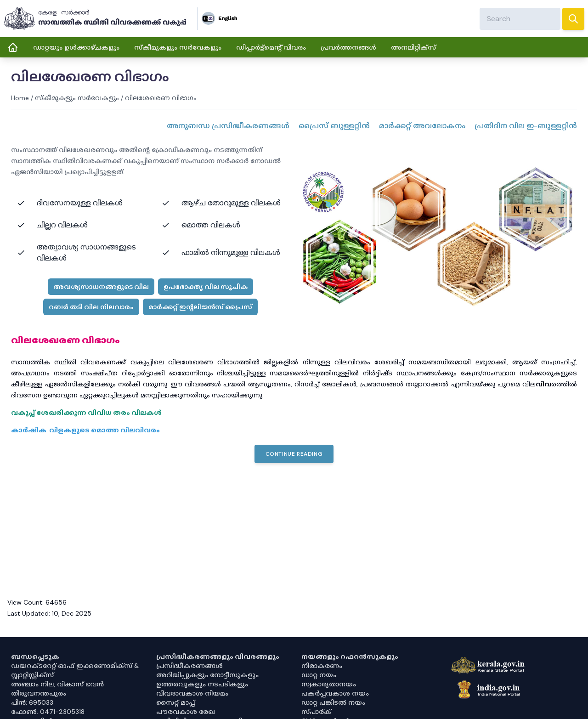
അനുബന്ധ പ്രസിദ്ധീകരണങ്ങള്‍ (228, 126)
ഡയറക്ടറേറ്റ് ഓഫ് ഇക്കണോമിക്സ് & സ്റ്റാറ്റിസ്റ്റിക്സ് (75, 670)
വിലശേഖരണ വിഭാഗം (161, 98)
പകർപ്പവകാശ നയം (335, 693)
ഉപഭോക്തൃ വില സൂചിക (206, 287)
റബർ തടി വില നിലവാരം (91, 307)
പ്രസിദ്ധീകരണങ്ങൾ (189, 666)
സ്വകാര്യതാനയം (329, 684)
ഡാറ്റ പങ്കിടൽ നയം (333, 702)
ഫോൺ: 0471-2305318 (48, 712)
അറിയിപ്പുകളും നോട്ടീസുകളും (207, 675)
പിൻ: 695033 (32, 702)
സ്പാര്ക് (316, 712)
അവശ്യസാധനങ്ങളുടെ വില (101, 287)
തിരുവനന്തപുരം (39, 693)
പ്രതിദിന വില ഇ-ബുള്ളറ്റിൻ (526, 126)
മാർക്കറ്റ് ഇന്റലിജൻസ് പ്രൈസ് (200, 307)
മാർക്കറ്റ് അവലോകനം (422, 126)
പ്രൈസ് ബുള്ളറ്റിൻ (334, 126)
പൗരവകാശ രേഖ (186, 712)
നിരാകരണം (322, 666)
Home (20, 98)
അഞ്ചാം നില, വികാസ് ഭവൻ (57, 684)
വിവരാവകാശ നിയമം (192, 693)
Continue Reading (294, 454)
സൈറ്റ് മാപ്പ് (175, 702)
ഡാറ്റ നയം (319, 675)
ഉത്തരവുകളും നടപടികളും (202, 684)
